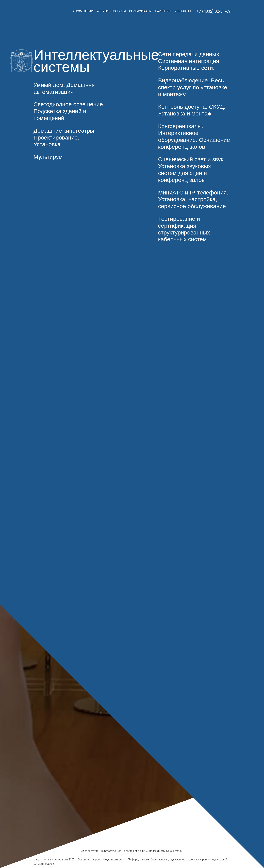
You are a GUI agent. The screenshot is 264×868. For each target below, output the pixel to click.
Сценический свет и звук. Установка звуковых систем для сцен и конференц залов (191, 169)
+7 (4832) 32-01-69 (213, 11)
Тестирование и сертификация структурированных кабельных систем (184, 229)
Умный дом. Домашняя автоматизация (64, 88)
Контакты (183, 11)
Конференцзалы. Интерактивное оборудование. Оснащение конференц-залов (194, 136)
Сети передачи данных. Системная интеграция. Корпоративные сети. (189, 61)
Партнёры (163, 11)
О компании (83, 11)
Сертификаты (140, 11)
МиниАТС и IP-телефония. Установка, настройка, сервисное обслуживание (193, 199)
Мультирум (48, 157)
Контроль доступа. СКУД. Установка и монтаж (192, 110)
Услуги (102, 11)
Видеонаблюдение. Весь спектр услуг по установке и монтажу (193, 87)
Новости (119, 11)
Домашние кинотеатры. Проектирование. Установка (65, 137)
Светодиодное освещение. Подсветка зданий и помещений (69, 111)
